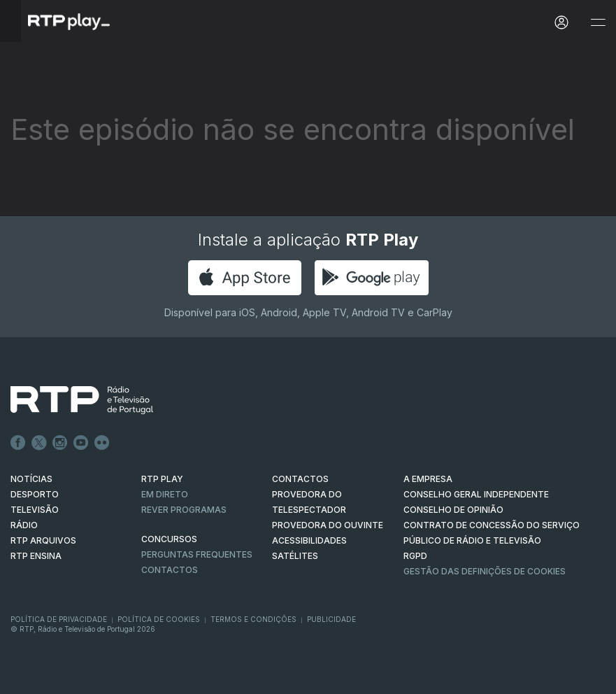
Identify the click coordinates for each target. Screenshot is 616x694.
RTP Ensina (36, 556)
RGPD (415, 556)
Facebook (18, 443)
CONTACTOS (300, 479)
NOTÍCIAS (31, 479)
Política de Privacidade (59, 619)
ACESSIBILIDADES (309, 540)
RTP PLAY (162, 479)
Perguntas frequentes (197, 554)
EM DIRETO (165, 494)
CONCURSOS (169, 539)
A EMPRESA (428, 479)
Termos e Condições (253, 619)
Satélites (295, 556)
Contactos (170, 570)
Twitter (39, 443)
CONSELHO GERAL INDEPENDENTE (476, 494)
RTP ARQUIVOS (43, 540)
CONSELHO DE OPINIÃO (453, 510)
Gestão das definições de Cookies (485, 571)
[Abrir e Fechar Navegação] (598, 23)
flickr (102, 443)
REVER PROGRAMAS (184, 510)
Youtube (81, 443)
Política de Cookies (159, 619)
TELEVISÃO (35, 510)
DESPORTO (35, 494)
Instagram (60, 443)
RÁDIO (24, 525)
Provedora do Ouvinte (328, 525)
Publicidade (331, 619)
